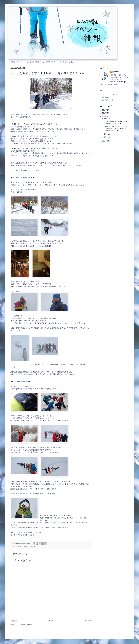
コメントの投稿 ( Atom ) (23, 624)
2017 (104, 113)
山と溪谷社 (106, 97)
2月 (105, 134)
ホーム (51, 621)
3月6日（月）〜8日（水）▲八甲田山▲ (26, 148)
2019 (104, 110)
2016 (104, 116)
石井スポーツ (34, 547)
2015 (104, 141)
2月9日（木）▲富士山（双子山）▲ (24, 136)
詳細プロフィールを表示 (108, 85)
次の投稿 (14, 621)
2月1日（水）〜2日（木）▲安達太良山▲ (26, 124)
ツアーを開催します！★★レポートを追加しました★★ (115, 123)
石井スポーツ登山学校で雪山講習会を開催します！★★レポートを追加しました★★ (116, 128)
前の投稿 (88, 621)
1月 (105, 137)
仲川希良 (116, 72)
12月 (106, 119)
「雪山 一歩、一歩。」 (19, 62)
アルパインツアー (23, 547)
